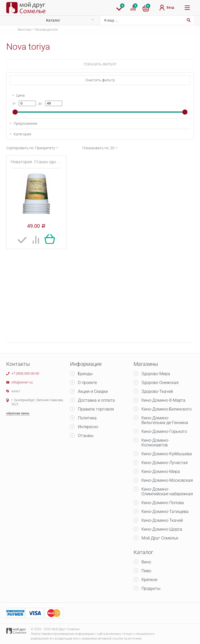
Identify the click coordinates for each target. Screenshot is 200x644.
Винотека (24, 30)
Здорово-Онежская (160, 383)
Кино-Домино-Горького (164, 431)
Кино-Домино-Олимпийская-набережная (167, 492)
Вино (146, 562)
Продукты (151, 588)
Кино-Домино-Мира (161, 471)
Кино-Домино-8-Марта (163, 400)
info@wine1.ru (22, 382)
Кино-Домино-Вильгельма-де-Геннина (165, 420)
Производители (46, 30)
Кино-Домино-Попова (163, 503)
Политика (87, 418)
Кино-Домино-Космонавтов (155, 443)
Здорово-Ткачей (157, 391)
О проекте (87, 383)
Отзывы (86, 436)
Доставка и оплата (96, 400)
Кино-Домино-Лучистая (165, 463)
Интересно (88, 427)
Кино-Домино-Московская (167, 480)
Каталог (53, 20)
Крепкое (149, 580)
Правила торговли (96, 409)
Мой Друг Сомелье (160, 538)
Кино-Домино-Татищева (165, 512)
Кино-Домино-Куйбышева (167, 454)
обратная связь (18, 413)
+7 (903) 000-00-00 (25, 373)
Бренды (85, 374)
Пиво (146, 571)
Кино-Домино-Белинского (167, 409)
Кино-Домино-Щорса (162, 529)
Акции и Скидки (93, 391)
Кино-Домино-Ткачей (162, 520)
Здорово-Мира (156, 374)
